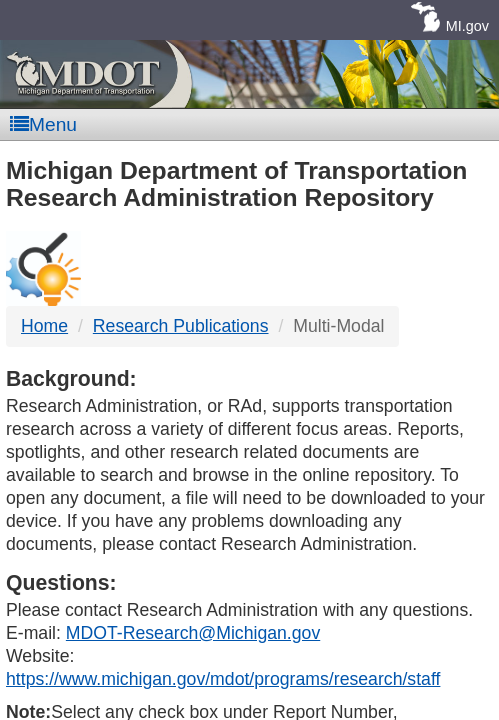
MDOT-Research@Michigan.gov (193, 633)
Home (44, 326)
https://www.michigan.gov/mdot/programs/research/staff (223, 679)
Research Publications (181, 326)
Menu (43, 124)
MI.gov (467, 26)
